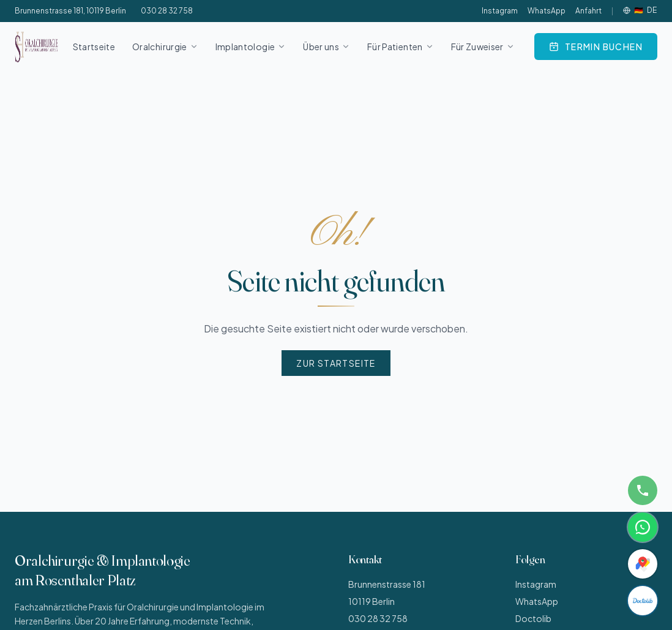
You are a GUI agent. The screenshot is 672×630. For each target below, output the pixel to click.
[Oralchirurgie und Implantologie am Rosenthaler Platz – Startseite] (36, 47)
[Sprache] (640, 10)
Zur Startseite (336, 363)
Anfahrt (588, 11)
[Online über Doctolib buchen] (596, 47)
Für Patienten (401, 47)
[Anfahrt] (643, 564)
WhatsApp (547, 11)
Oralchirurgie (165, 47)
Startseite (94, 47)
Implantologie (251, 47)
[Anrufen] (643, 490)
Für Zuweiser (483, 47)
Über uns (327, 47)
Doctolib (533, 618)
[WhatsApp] (643, 527)
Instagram (500, 11)
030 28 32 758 (167, 11)
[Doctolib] (643, 601)
